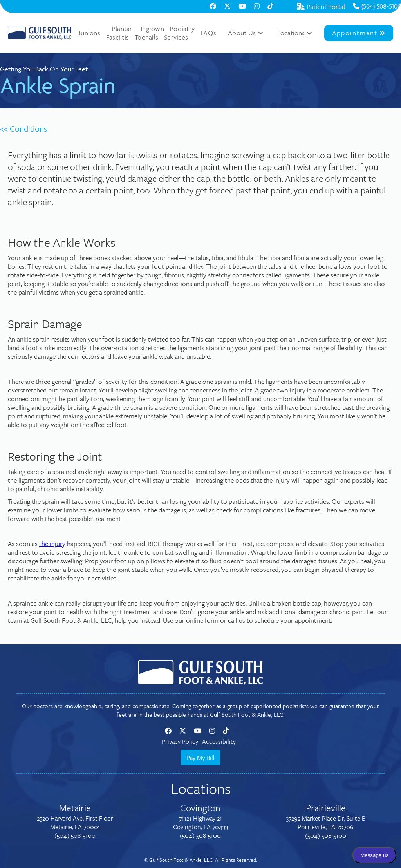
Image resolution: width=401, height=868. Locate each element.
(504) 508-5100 (377, 6)
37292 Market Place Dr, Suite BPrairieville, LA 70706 (326, 823)
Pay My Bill (200, 758)
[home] (40, 33)
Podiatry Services (179, 33)
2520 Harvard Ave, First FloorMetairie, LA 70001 (75, 823)
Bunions (89, 33)
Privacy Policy (180, 741)
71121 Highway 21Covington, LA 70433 (200, 823)
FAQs (208, 33)
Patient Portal (321, 7)
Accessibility (219, 741)
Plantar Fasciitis (119, 33)
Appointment (359, 33)
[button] (246, 33)
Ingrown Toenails (149, 33)
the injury (52, 543)
